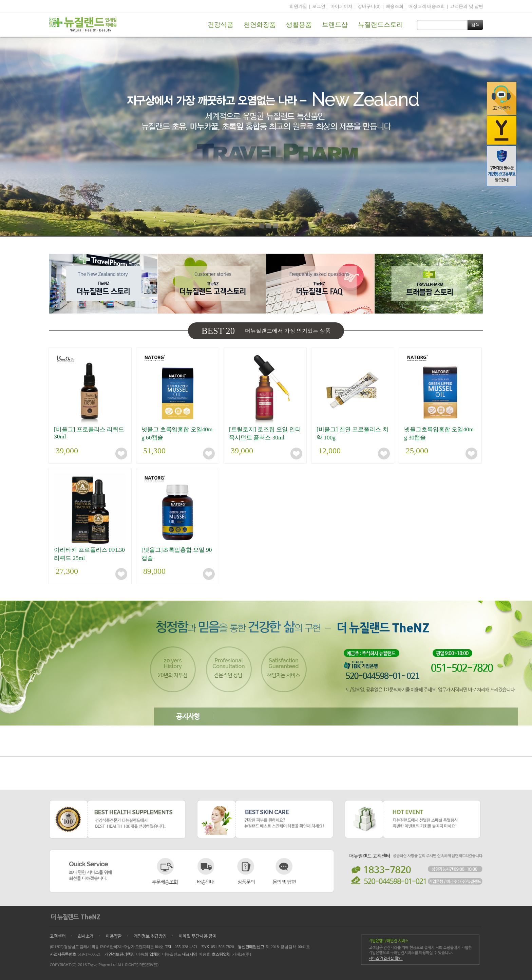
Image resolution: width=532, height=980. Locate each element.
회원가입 (298, 6)
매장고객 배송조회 (427, 6)
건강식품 (221, 25)
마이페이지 (341, 6)
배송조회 (395, 6)
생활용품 (299, 25)
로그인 (319, 6)
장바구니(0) (369, 6)
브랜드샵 (335, 25)
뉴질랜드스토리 (381, 25)
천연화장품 (260, 25)
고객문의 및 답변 (467, 6)
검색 (475, 25)
